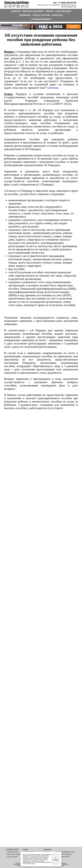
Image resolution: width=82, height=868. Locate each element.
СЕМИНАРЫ (25, 15)
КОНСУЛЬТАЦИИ (63, 11)
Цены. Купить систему (14, 854)
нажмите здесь (31, 864)
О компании (48, 849)
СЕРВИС (50, 11)
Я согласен (56, 859)
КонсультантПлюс (13, 849)
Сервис (26, 849)
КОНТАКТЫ (57, 15)
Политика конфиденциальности (66, 852)
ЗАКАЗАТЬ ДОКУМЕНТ (33, 11)
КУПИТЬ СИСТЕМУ (41, 15)
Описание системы (13, 852)
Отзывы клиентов (12, 857)
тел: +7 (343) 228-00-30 (64, 3)
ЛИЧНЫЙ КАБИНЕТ (42, 19)
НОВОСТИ (16, 11)
